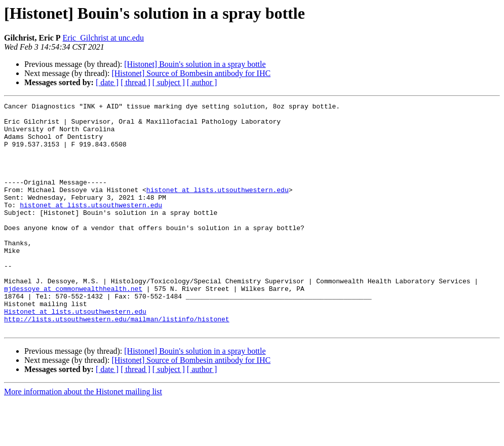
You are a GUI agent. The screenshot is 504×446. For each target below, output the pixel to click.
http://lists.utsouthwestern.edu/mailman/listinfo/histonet (117, 363)
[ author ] (202, 82)
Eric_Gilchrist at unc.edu (103, 38)
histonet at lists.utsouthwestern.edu (218, 208)
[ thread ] (135, 82)
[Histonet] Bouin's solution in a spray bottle (195, 64)
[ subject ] (169, 82)
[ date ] (107, 82)
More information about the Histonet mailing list (83, 437)
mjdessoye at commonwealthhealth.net (73, 326)
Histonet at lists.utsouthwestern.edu (75, 354)
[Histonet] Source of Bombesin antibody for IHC (191, 73)
